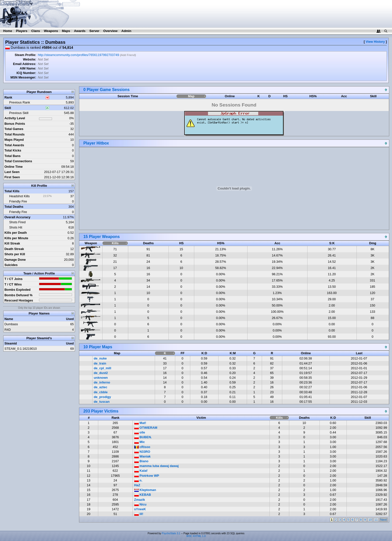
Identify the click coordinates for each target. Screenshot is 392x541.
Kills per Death (16, 233)
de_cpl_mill (102, 368)
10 (370, 520)
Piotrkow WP (147, 476)
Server (94, 31)
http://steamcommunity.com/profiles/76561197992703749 (78, 55)
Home (8, 31)
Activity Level (15, 118)
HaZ (137, 485)
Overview (110, 31)
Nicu (140, 504)
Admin (126, 31)
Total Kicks (13, 150)
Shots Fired (17, 222)
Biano (141, 461)
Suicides (11, 265)
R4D (8, 330)
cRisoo (142, 447)
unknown (101, 378)
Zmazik (140, 500)
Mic (140, 442)
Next (383, 520)
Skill (8, 108)
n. (138, 480)
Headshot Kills (19, 196)
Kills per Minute (16, 238)
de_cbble (101, 392)
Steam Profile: (25, 55)
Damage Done (15, 260)
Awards (80, 31)
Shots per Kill (15, 254)
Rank (8, 97)
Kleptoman (145, 490)
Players (22, 31)
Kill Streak (12, 243)
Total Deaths (14, 207)
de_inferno (102, 382)
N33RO (142, 452)
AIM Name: (28, 68)
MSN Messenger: (23, 77)
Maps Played (14, 140)
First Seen (12, 177)
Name (9, 319)
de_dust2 (101, 373)
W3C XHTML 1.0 (196, 536)
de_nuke (100, 358)
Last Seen (12, 172)
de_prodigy (102, 397)
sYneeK (140, 509)
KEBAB (143, 495)
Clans (36, 31)
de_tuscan (102, 402)
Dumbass (11, 324)
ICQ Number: (26, 73)
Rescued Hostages (19, 300)
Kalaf (141, 471)
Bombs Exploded (18, 290)
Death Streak (14, 249)
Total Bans (12, 156)
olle (140, 432)
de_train (100, 363)
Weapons (51, 31)
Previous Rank (20, 102)
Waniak (142, 456)
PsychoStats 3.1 (171, 533)
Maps (66, 31)
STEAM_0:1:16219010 (21, 349)
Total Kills (12, 191)
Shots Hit (16, 227)
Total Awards (14, 145)
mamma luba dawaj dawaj (156, 466)
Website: (30, 59)
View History (375, 42)
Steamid (11, 343)
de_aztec (100, 387)
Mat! (140, 423)
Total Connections (18, 161)
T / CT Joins (14, 279)
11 (376, 520)
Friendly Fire (18, 201)
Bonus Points (15, 124)
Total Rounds (15, 134)
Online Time (14, 167)
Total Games (14, 129)
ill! (139, 514)
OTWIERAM (146, 428)
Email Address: (25, 64)
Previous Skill (19, 113)
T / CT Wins (13, 284)
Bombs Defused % (18, 295)
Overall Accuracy (17, 217)
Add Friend (128, 55)
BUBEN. (143, 437)
